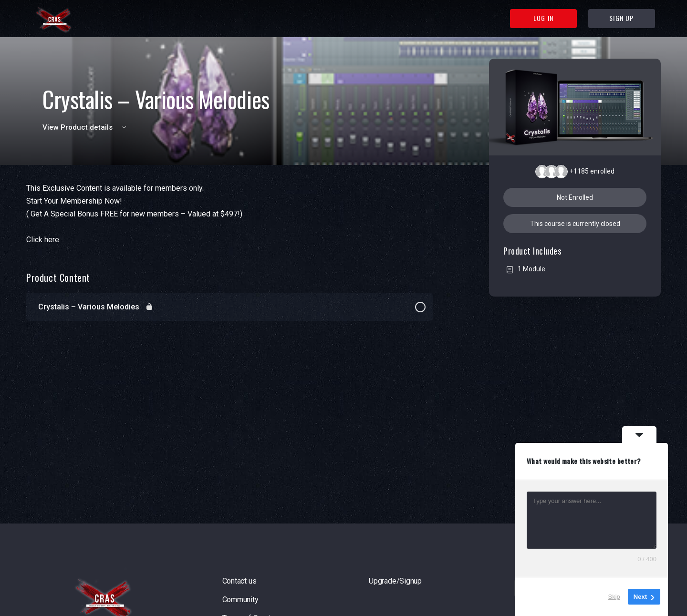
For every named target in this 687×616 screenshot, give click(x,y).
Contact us (239, 581)
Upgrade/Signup (395, 581)
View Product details (86, 127)
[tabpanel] (229, 214)
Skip (614, 597)
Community (240, 600)
